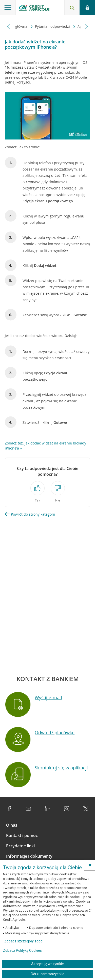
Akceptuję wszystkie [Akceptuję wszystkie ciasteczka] (48, 964)
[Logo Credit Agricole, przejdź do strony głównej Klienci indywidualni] (34, 8)
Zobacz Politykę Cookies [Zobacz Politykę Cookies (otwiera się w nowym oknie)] (22, 950)
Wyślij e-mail (48, 697)
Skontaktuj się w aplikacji (61, 768)
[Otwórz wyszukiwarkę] (72, 8)
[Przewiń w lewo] (8, 26)
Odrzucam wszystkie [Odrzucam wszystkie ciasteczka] (48, 974)
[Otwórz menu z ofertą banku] (8, 8)
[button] (90, 865)
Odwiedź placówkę (55, 733)
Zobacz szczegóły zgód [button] (23, 941)
